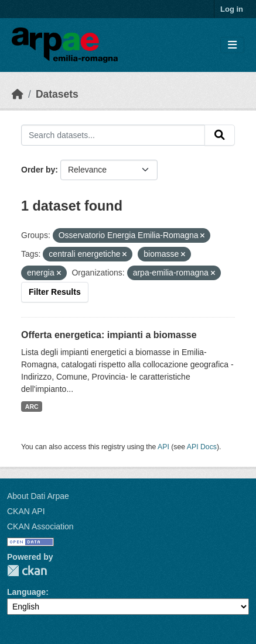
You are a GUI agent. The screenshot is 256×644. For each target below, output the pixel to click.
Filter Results (55, 292)
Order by (38, 170)
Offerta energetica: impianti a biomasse (109, 335)
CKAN (27, 571)
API (163, 447)
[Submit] (220, 135)
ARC (32, 407)
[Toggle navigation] (232, 45)
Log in (232, 9)
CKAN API (26, 511)
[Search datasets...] (113, 135)
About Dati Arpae (38, 496)
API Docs (202, 447)
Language (26, 592)
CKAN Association (40, 526)
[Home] (18, 94)
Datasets (57, 94)
